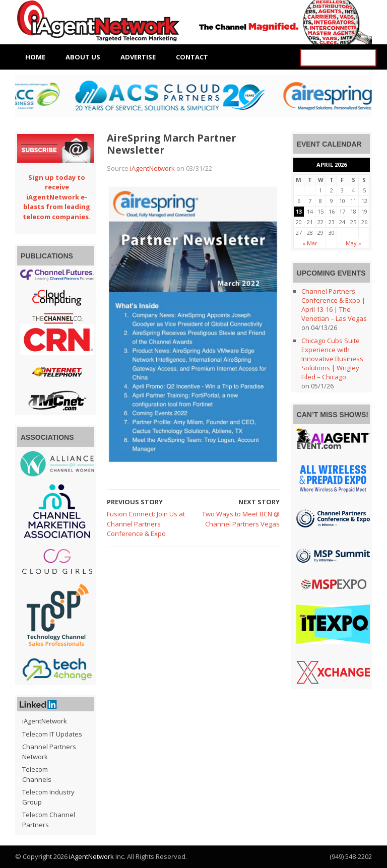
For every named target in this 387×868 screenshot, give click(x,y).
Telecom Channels (37, 774)
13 (299, 211)
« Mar (310, 243)
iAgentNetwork (152, 168)
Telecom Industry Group (48, 797)
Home (35, 57)
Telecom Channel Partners (49, 820)
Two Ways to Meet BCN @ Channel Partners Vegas (241, 519)
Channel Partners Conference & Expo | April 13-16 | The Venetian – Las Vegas (334, 305)
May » (353, 243)
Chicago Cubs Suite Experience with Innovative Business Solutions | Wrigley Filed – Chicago (332, 359)
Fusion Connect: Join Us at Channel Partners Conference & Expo (146, 524)
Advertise (138, 57)
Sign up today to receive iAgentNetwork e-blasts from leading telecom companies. (57, 197)
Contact (192, 57)
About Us (83, 57)
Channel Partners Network (49, 752)
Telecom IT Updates (52, 734)
